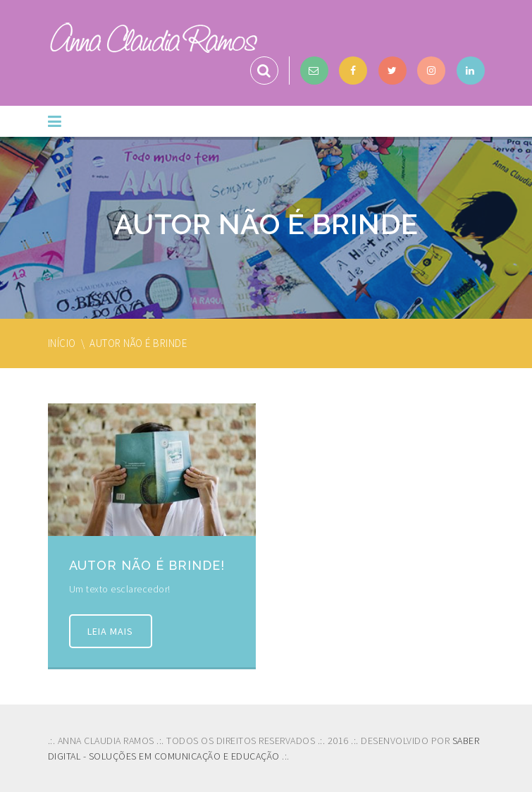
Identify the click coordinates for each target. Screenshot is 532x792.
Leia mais (111, 631)
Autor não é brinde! (147, 565)
